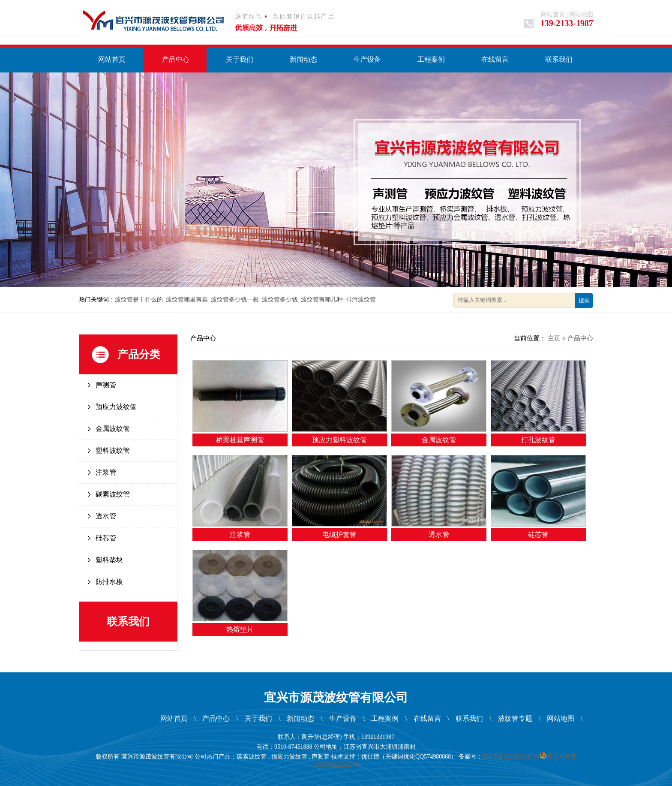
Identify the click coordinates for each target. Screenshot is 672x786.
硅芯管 (106, 538)
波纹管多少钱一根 (235, 300)
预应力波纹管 (116, 407)
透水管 (106, 516)
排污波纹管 (361, 300)
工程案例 (431, 59)
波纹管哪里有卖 (187, 300)
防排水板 (109, 582)
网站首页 (553, 14)
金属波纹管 (113, 429)
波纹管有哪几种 (322, 300)
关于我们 (240, 59)
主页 (554, 338)
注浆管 (106, 472)
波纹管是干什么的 (139, 300)
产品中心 (176, 59)
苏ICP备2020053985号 (511, 757)
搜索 (584, 300)
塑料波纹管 (113, 450)
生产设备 (367, 59)
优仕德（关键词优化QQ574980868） (409, 757)
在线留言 (495, 59)
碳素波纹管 (113, 494)
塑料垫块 (109, 560)
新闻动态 (303, 59)
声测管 (106, 385)
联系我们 (559, 59)
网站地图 (581, 14)
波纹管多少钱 (280, 300)
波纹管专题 (515, 718)
